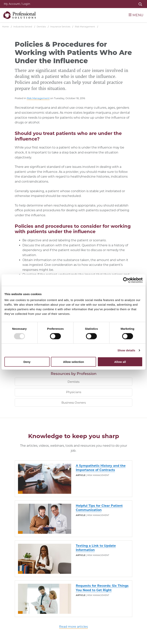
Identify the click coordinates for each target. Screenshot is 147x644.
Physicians (74, 392)
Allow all (120, 362)
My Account (17, 4)
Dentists (73, 382)
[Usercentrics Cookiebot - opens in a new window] (126, 280)
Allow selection (73, 362)
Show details (126, 350)
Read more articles (73, 627)
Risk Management (38, 98)
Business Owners (74, 403)
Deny (27, 362)
